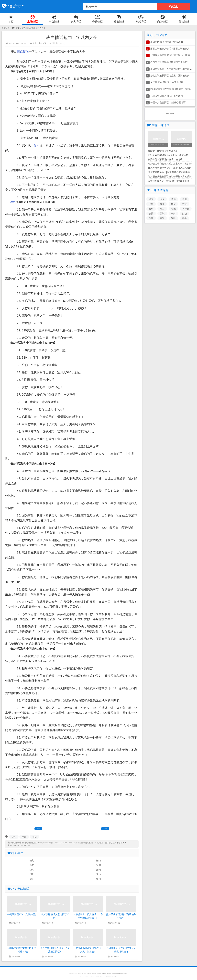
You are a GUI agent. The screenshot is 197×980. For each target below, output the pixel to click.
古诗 (185, 204)
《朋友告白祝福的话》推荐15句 (167, 96)
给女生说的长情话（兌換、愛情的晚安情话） (173, 75)
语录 (162, 199)
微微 (185, 218)
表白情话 (79, 973)
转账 (173, 218)
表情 (151, 214)
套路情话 (89, 973)
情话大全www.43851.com (118, 973)
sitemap (104, 977)
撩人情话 (84, 973)
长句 (173, 199)
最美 (162, 204)
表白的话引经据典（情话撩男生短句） (170, 62)
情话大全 (13, 6)
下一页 (105, 829)
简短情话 (109, 973)
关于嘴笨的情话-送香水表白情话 (167, 82)
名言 (162, 209)
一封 (173, 214)
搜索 (174, 6)
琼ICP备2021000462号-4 (111, 977)
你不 (37, 145)
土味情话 (43, 43)
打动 (185, 214)
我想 (151, 209)
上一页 (38, 829)
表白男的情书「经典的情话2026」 (168, 42)
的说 (162, 214)
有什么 (186, 209)
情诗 (173, 204)
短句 (26, 52)
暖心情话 (94, 973)
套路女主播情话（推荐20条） (163, 151)
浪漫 (185, 199)
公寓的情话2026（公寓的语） (22, 914)
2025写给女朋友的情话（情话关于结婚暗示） (174, 89)
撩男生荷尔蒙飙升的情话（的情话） (166, 159)
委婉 (173, 209)
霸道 (162, 218)
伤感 (151, 204)
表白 (13, 202)
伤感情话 (99, 973)
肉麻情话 (104, 973)
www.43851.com (92, 977)
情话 (20, 52)
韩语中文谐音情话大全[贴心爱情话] (168, 102)
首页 (16, 28)
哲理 (151, 218)
